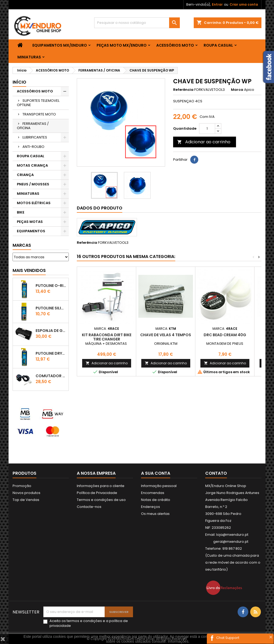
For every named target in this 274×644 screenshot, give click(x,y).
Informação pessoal (159, 486)
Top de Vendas (26, 500)
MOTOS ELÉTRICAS (34, 203)
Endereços (151, 507)
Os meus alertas (155, 514)
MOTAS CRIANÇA (32, 165)
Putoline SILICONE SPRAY (51, 308)
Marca (237, 90)
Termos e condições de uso (101, 500)
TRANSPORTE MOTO (39, 114)
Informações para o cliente (101, 486)
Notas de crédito (156, 500)
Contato (216, 473)
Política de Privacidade (97, 493)
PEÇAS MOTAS (30, 222)
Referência (183, 90)
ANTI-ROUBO (33, 147)
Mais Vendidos (29, 270)
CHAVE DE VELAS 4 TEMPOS (166, 335)
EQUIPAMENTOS (31, 231)
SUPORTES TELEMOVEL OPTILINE (38, 103)
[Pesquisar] (137, 23)
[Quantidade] (207, 129)
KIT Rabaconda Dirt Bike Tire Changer (107, 337)
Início (19, 82)
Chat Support (228, 638)
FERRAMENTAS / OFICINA (33, 126)
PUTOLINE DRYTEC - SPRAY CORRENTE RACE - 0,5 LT (51, 353)
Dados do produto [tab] (100, 208)
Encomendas (153, 493)
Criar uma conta (244, 4)
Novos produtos (26, 493)
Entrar (217, 4)
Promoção (22, 486)
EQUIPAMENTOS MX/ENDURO (60, 45)
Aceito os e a (89, 623)
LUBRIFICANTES (35, 137)
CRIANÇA (25, 175)
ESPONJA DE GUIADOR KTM (51, 331)
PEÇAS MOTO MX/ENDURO (122, 45)
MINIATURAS (29, 57)
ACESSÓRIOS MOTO (175, 45)
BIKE (21, 212)
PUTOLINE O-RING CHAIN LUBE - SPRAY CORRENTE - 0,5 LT (51, 286)
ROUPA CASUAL (218, 45)
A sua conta (156, 473)
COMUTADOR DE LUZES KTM (51, 376)
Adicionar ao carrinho (204, 142)
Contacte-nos (89, 507)
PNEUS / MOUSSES (33, 184)
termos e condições (84, 621)
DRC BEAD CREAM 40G (225, 335)
